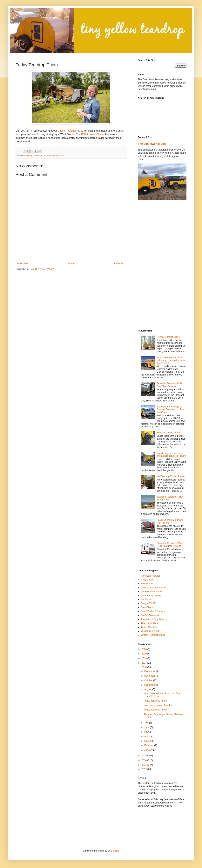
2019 (145, 654)
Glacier (37, 156)
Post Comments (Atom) (42, 269)
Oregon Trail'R (148, 603)
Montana (51, 156)
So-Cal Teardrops (150, 615)
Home (71, 263)
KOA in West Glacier (93, 134)
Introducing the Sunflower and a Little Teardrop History (171, 455)
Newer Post (23, 263)
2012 (145, 769)
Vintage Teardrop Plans (153, 635)
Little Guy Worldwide (151, 592)
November (150, 676)
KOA (43, 156)
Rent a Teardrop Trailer (169, 337)
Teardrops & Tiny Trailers (154, 619)
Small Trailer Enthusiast (153, 611)
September (150, 685)
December (150, 671)
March (148, 741)
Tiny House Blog (149, 623)
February (149, 745)
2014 (145, 760)
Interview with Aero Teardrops (159, 705)
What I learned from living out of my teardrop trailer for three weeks (171, 360)
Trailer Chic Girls (149, 627)
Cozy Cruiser (148, 580)
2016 (145, 667)
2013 (145, 765)
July (147, 723)
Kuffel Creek (147, 584)
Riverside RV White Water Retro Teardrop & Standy (170, 545)
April (147, 736)
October (149, 680)
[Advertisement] (61, 831)
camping (28, 156)
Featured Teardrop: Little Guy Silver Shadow (169, 385)
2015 (145, 756)
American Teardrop (151, 576)
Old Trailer (146, 599)
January (149, 750)
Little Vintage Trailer (151, 596)
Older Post (120, 263)
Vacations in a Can (151, 631)
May (147, 732)
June (147, 727)
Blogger (115, 851)
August (148, 689)
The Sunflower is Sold (152, 144)
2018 (145, 658)
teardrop (60, 156)
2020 (145, 649)
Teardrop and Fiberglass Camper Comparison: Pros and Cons (171, 409)
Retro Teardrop (149, 607)
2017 (145, 663)
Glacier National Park (70, 131)
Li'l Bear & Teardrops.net (154, 588)
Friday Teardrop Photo (168, 433)
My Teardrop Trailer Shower (171, 476)
